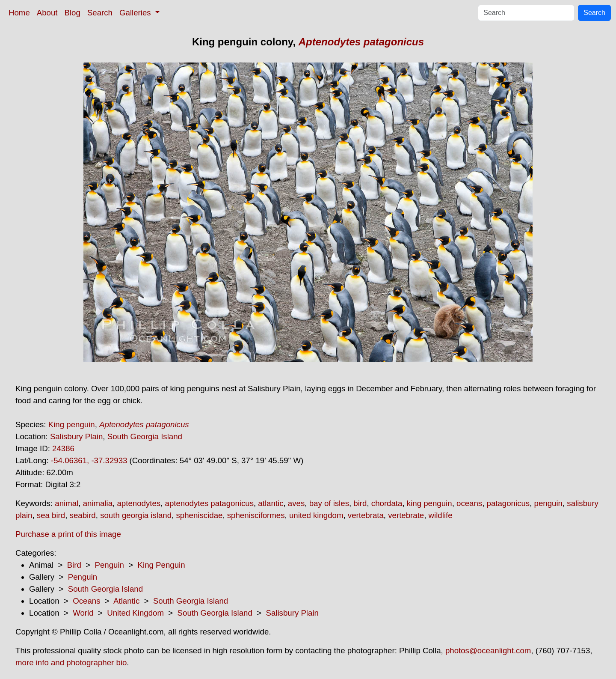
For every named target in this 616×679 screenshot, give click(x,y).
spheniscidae (200, 515)
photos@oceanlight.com (488, 651)
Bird (74, 565)
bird (360, 503)
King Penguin (161, 565)
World (83, 613)
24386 (63, 448)
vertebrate (406, 515)
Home (19, 13)
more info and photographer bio (71, 663)
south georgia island (136, 515)
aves (296, 503)
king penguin (429, 503)
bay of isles (329, 503)
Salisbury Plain (76, 436)
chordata (387, 503)
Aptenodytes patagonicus (361, 42)
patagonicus (508, 503)
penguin (548, 503)
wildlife (441, 515)
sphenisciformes (256, 515)
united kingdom (316, 515)
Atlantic (126, 601)
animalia (98, 503)
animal (67, 503)
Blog (73, 13)
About (47, 13)
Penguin (109, 565)
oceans (469, 503)
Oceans (86, 601)
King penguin (72, 424)
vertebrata (366, 515)
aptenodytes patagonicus (209, 503)
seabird (83, 515)
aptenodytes (139, 503)
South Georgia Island (145, 436)
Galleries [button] (136, 13)
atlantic (271, 503)
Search (100, 13)
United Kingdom (135, 613)
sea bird (51, 515)
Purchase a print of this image (68, 534)
